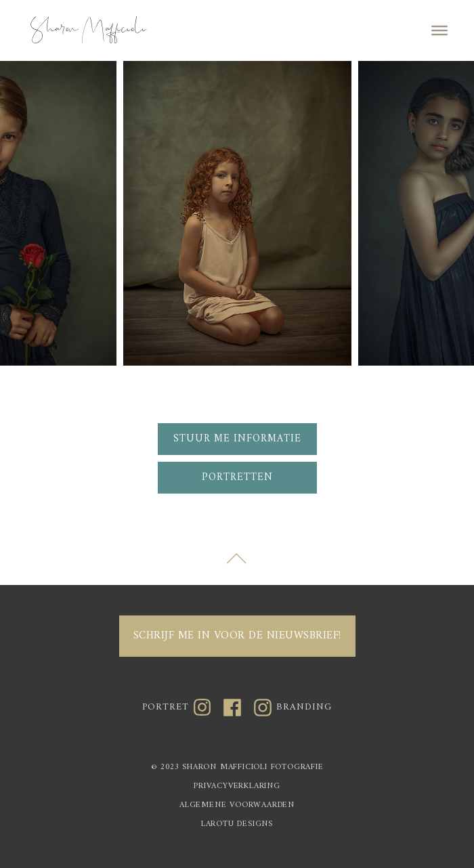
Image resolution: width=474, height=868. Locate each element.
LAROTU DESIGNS (237, 825)
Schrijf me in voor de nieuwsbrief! (237, 636)
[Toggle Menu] (439, 30)
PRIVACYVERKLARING (237, 787)
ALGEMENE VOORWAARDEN (237, 806)
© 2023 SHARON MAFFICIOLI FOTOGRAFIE (237, 768)
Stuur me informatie (237, 439)
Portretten (237, 478)
